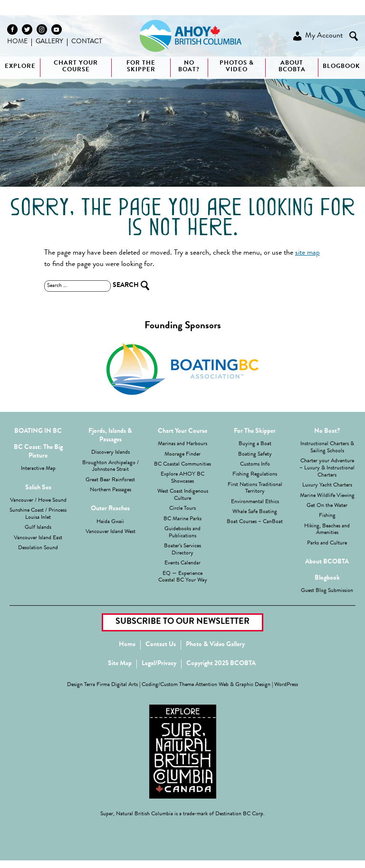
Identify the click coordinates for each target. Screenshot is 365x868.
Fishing (327, 516)
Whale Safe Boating (255, 512)
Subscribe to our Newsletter (182, 622)
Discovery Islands (110, 453)
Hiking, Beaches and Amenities (327, 530)
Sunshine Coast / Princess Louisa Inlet (38, 514)
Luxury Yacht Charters (327, 486)
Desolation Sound (38, 548)
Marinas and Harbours (182, 444)
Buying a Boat (255, 444)
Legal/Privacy (159, 664)
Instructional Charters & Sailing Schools (327, 448)
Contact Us (161, 645)
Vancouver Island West (110, 532)
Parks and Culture (327, 544)
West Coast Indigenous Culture (183, 495)
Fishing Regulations (255, 475)
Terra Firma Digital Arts (111, 685)
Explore (20, 67)
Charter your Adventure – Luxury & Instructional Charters (327, 468)
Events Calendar (182, 563)
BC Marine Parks (182, 519)
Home (17, 42)
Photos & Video (237, 67)
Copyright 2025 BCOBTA (221, 664)
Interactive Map (38, 469)
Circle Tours (182, 509)
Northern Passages (110, 490)
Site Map (120, 664)
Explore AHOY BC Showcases (182, 478)
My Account (317, 36)
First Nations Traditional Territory (255, 489)
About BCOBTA (292, 67)
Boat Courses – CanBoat (255, 522)
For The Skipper (141, 67)
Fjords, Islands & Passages (110, 436)
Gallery (49, 42)
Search (354, 36)
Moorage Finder (182, 455)
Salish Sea (38, 488)
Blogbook (341, 67)
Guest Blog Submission (327, 591)
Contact (87, 42)
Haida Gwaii (110, 522)
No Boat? (327, 431)
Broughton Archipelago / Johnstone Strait (110, 467)
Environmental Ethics (255, 502)
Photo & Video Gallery (215, 645)
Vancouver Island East (38, 538)
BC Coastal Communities (182, 465)
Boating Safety (255, 455)
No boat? (189, 67)
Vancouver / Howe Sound (38, 501)
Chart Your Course (76, 67)
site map (307, 253)
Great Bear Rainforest (110, 480)
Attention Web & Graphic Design (233, 685)
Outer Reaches (110, 509)
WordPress (286, 685)
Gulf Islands (38, 528)
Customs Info (255, 465)
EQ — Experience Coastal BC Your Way (183, 577)
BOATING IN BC (38, 431)
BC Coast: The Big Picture (38, 452)
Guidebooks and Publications (182, 533)
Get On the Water (327, 506)
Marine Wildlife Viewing (327, 496)
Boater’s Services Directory (182, 550)
